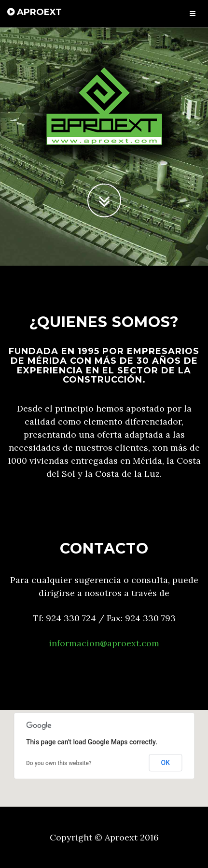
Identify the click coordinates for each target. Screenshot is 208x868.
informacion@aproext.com (104, 643)
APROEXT (35, 12)
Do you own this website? (59, 763)
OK (166, 763)
